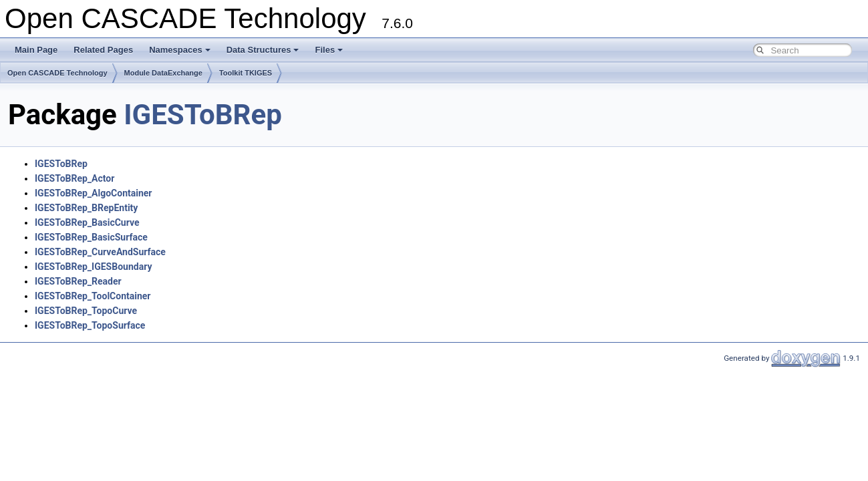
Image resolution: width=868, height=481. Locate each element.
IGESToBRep (203, 115)
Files (329, 50)
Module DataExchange (163, 73)
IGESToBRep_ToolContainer (93, 296)
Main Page (36, 50)
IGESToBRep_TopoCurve (86, 311)
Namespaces (180, 50)
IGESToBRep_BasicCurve (87, 222)
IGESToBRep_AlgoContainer (94, 193)
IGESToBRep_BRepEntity (86, 208)
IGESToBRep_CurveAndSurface (100, 252)
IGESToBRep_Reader (78, 281)
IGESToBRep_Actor (75, 178)
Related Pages (103, 50)
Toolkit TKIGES (246, 73)
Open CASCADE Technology (57, 73)
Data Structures (263, 50)
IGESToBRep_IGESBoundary (93, 267)
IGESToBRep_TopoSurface (90, 325)
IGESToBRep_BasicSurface (91, 237)
